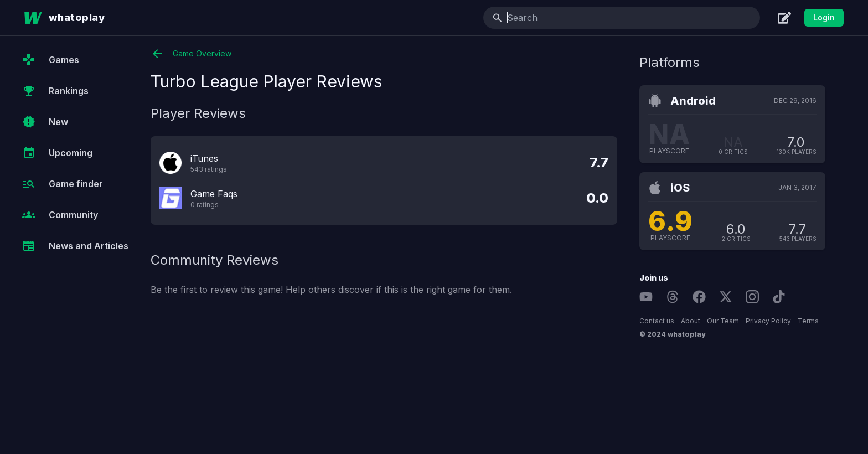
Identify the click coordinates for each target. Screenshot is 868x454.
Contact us (657, 321)
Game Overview (191, 54)
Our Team (723, 321)
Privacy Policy (768, 321)
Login (824, 17)
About (691, 321)
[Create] (784, 18)
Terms (808, 321)
